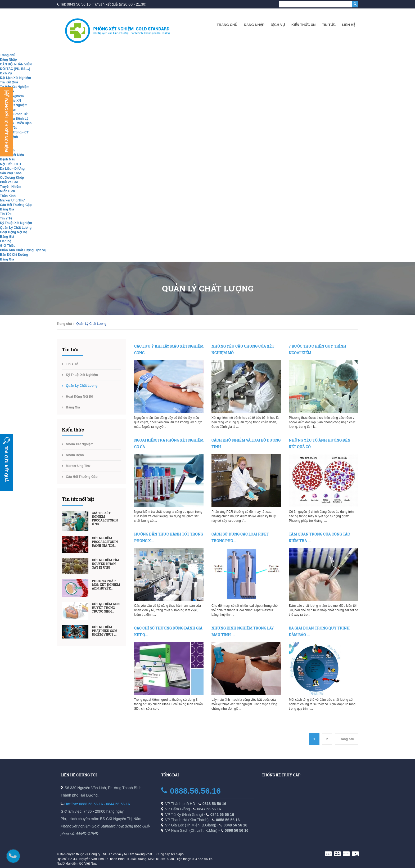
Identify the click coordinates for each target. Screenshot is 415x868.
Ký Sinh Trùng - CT (14, 132)
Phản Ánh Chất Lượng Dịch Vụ (23, 250)
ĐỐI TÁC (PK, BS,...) (15, 69)
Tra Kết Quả (9, 82)
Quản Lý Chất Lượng (16, 228)
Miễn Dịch (8, 191)
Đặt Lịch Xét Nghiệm (15, 78)
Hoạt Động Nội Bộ (13, 232)
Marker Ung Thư (12, 200)
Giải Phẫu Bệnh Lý (14, 119)
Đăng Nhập (254, 25)
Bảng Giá (7, 209)
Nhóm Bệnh (75, 455)
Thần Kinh (8, 196)
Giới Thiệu (8, 246)
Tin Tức (329, 25)
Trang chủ (227, 25)
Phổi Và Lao (9, 182)
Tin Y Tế (6, 218)
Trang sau (347, 739)
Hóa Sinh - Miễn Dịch (16, 123)
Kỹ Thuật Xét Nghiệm (16, 223)
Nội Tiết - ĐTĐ (10, 164)
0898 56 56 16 (237, 830)
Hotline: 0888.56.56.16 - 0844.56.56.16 (97, 804)
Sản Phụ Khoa (11, 173)
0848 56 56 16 (236, 825)
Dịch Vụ (278, 25)
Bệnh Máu (8, 159)
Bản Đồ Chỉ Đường (14, 255)
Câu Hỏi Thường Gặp (16, 205)
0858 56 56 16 (228, 820)
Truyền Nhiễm (11, 187)
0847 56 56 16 (209, 809)
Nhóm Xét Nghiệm (14, 105)
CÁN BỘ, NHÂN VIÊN (16, 64)
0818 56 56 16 (214, 804)
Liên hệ (349, 25)
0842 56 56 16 (222, 815)
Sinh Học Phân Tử (14, 114)
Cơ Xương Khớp (12, 178)
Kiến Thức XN (303, 25)
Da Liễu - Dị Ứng (12, 169)
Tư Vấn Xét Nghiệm (15, 87)
